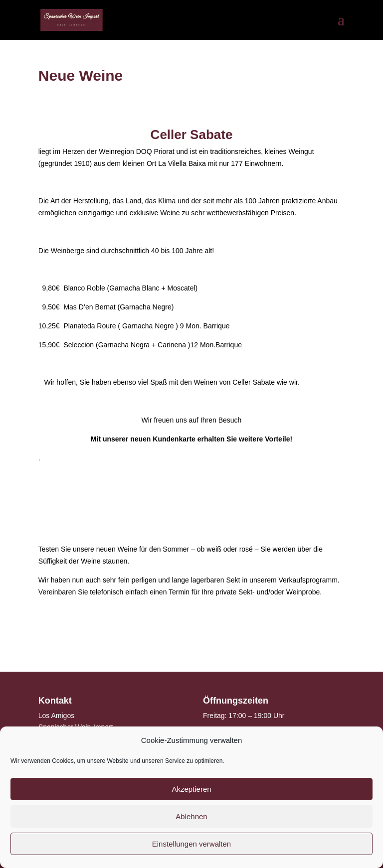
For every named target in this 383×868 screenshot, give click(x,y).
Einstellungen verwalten (191, 844)
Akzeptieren (191, 789)
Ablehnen (191, 816)
